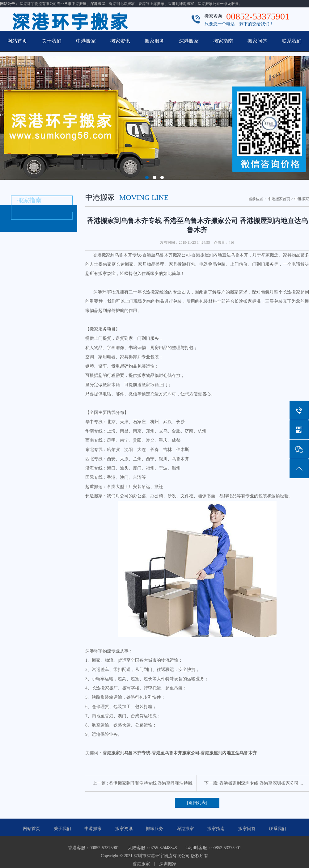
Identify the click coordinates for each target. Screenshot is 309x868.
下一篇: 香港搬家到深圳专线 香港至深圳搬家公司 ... (254, 783)
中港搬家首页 (279, 199)
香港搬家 (141, 864)
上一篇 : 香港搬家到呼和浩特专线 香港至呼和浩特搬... (144, 783)
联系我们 (292, 41)
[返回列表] (197, 803)
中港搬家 (86, 41)
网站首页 (17, 41)
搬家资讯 (120, 41)
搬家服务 (154, 41)
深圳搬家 (168, 864)
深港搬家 (189, 41)
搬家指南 (223, 41)
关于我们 (52, 41)
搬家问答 (257, 41)
